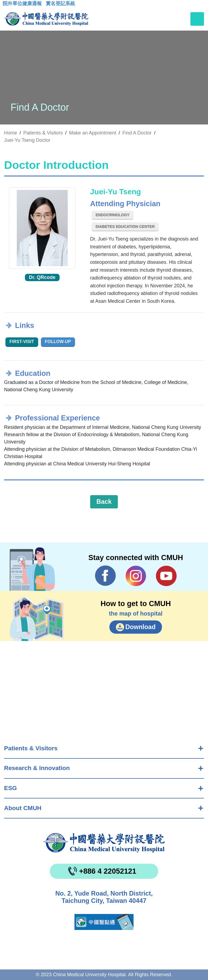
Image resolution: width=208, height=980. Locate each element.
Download (141, 627)
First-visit (22, 342)
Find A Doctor (137, 133)
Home (11, 133)
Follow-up (58, 342)
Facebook (105, 576)
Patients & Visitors (31, 748)
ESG (10, 788)
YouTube (166, 576)
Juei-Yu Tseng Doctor (27, 140)
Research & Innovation (37, 768)
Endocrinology (113, 215)
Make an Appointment (93, 133)
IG (136, 576)
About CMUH (23, 808)
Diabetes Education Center (125, 226)
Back (104, 502)
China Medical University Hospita (104, 843)
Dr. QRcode (42, 277)
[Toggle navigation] (197, 19)
